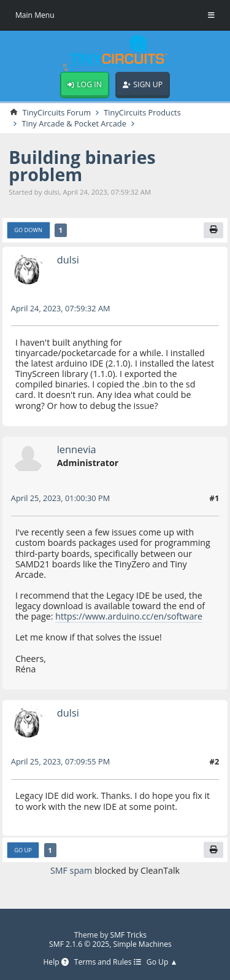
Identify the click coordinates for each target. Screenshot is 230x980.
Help (56, 962)
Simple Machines (143, 944)
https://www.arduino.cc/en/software (129, 616)
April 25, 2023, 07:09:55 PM (60, 761)
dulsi (68, 259)
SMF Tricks (129, 935)
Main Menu (35, 15)
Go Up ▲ (162, 962)
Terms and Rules (108, 962)
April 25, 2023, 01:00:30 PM (60, 498)
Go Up (23, 850)
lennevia (77, 449)
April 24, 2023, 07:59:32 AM (61, 308)
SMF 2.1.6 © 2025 (79, 944)
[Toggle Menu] (211, 15)
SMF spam (71, 870)
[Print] (213, 230)
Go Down (28, 230)
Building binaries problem (82, 166)
